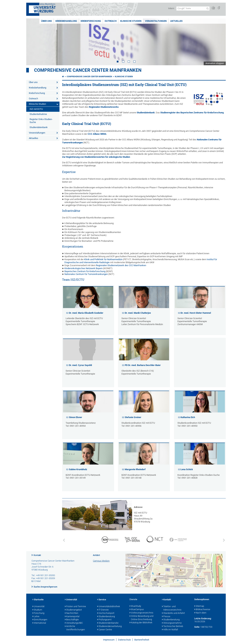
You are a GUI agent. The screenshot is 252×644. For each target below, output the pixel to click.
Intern (171, 8)
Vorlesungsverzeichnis (141, 613)
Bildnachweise (202, 610)
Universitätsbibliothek (108, 607)
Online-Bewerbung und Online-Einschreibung (141, 618)
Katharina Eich (188, 417)
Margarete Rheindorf (135, 469)
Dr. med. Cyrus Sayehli (80, 365)
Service (102, 600)
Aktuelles (176, 21)
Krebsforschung (91, 21)
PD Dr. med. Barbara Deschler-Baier (143, 365)
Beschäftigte (72, 620)
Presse (166, 617)
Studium (37, 610)
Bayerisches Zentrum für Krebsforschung (85, 271)
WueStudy (135, 606)
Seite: (197, 627)
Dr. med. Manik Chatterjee (138, 313)
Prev (32, 42)
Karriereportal (72, 617)
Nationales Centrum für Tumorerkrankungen (86, 274)
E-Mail (38, 581)
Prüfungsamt (104, 620)
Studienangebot (73, 610)
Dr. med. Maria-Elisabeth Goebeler (86, 313)
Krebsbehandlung (66, 21)
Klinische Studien (131, 21)
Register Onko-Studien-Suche (41, 121)
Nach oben (200, 613)
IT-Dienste (103, 610)
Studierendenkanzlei (108, 623)
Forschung (38, 613)
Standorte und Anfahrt (173, 613)
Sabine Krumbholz (78, 469)
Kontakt (37, 555)
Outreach (111, 21)
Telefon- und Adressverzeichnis (172, 608)
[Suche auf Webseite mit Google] (193, 9)
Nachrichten (71, 613)
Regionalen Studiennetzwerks (104, 107)
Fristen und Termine (75, 607)
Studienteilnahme (38, 114)
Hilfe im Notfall (170, 630)
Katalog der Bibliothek (141, 623)
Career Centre (105, 630)
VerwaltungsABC (74, 623)
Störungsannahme (172, 623)
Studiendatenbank (39, 127)
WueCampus (137, 610)
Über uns (46, 21)
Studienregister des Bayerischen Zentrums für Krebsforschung (192, 113)
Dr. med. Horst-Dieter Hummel (196, 313)
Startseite (38, 600)
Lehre (36, 617)
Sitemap (199, 606)
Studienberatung (106, 617)
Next (220, 42)
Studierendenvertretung (109, 626)
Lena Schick (187, 469)
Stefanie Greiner (133, 417)
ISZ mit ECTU (36, 109)
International (39, 623)
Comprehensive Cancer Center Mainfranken (88, 70)
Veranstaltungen (156, 21)
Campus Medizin (101, 561)
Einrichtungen (40, 620)
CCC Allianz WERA (97, 134)
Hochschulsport (106, 613)
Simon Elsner (76, 417)
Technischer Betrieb (172, 626)
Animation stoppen (215, 63)
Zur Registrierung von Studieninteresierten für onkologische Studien (96, 157)
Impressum (109, 640)
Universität (38, 607)
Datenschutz (124, 640)
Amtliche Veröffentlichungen (75, 628)
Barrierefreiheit (142, 640)
